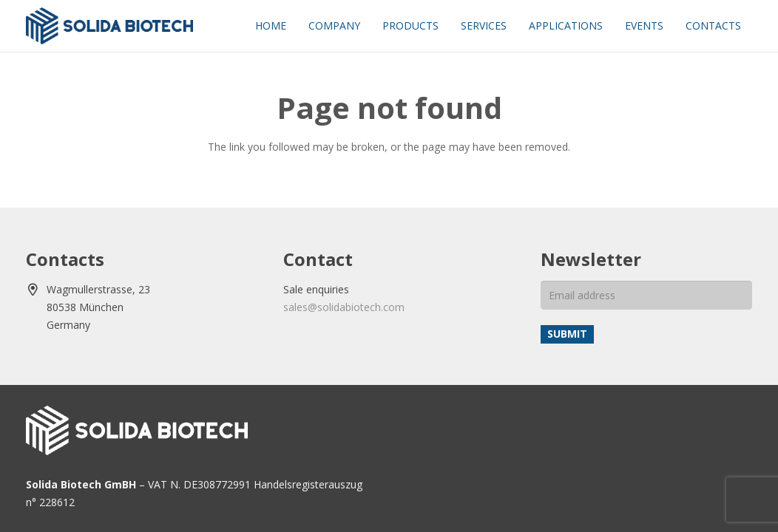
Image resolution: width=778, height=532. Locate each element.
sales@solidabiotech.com (344, 307)
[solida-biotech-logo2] (109, 26)
